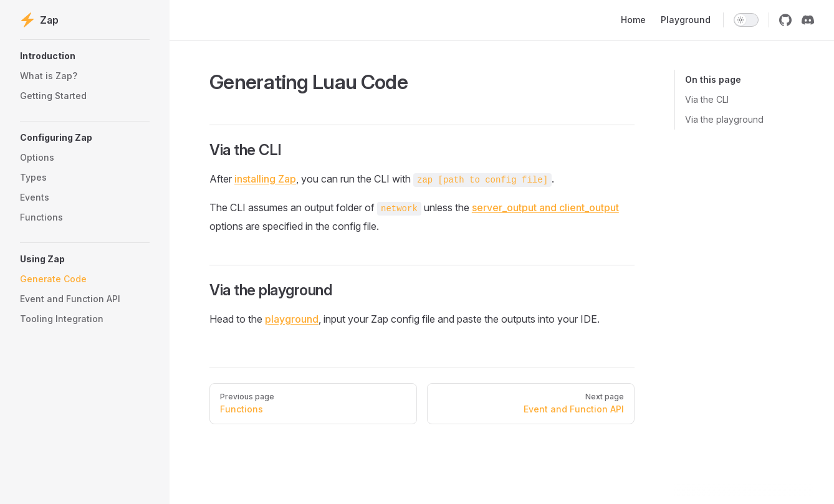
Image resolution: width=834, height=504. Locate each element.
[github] (785, 20)
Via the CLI (707, 99)
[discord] (808, 20)
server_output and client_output (545, 207)
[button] (85, 56)
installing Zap (265, 179)
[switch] (746, 20)
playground (292, 319)
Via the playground (724, 119)
